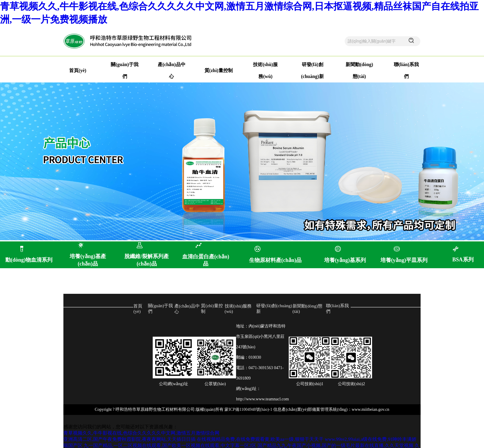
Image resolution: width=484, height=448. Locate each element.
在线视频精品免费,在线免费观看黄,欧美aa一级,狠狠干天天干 (260, 439)
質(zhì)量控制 (219, 70)
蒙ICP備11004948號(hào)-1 (248, 409)
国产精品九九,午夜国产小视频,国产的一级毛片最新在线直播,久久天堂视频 (335, 445)
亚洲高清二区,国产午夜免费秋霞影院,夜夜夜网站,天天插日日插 (129, 439)
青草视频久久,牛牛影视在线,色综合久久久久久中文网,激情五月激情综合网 (141, 433)
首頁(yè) (78, 70)
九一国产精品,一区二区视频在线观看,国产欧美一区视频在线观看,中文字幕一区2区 (170, 445)
